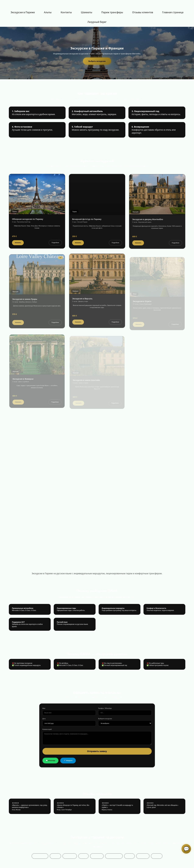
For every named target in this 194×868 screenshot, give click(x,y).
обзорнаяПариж (40, 856)
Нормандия (97, 856)
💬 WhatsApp (51, 760)
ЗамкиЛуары (70, 856)
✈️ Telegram (68, 760)
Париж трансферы (112, 12)
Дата (44, 719)
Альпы (48, 12)
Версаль (55, 856)
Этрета (84, 856)
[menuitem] (23, 12)
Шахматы (87, 12)
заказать (157, 856)
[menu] (97, 17)
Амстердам (143, 856)
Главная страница (173, 12)
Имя (44, 708)
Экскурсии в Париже (23, 12)
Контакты (66, 12)
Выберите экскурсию (105, 719)
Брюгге (129, 856)
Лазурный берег (97, 22)
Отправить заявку (97, 751)
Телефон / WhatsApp (105, 708)
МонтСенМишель (114, 856)
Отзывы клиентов (143, 12)
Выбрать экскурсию (97, 61)
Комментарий (47, 729)
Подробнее (55, 247)
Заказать (18, 247)
